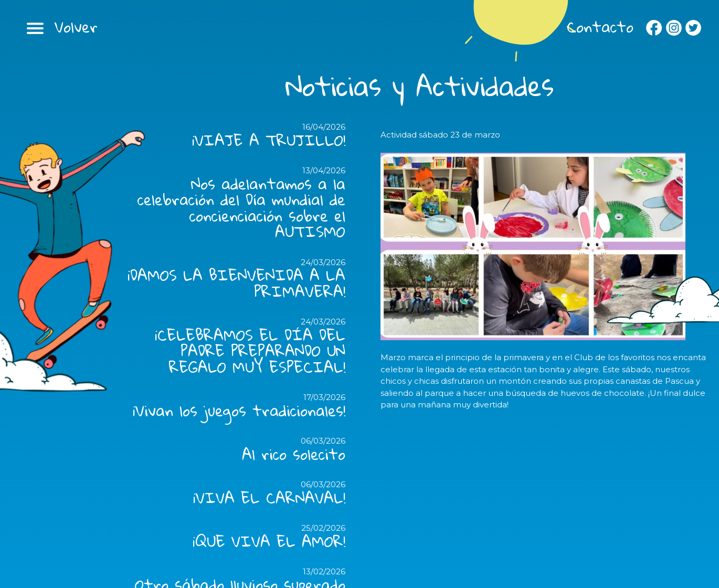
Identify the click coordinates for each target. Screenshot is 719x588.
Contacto (600, 27)
